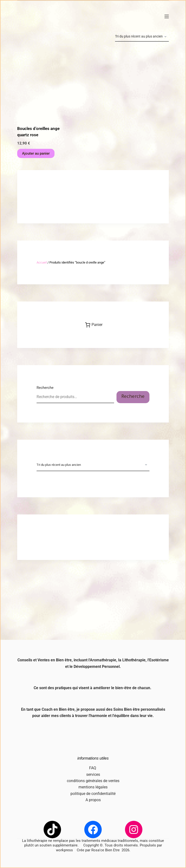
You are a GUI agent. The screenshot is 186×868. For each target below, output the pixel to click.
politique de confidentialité (93, 794)
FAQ (93, 768)
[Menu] (167, 16)
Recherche (45, 388)
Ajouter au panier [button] (36, 153)
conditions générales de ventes (93, 781)
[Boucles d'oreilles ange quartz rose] (40, 84)
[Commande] (142, 37)
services (93, 774)
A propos (93, 800)
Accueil (42, 262)
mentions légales (93, 787)
